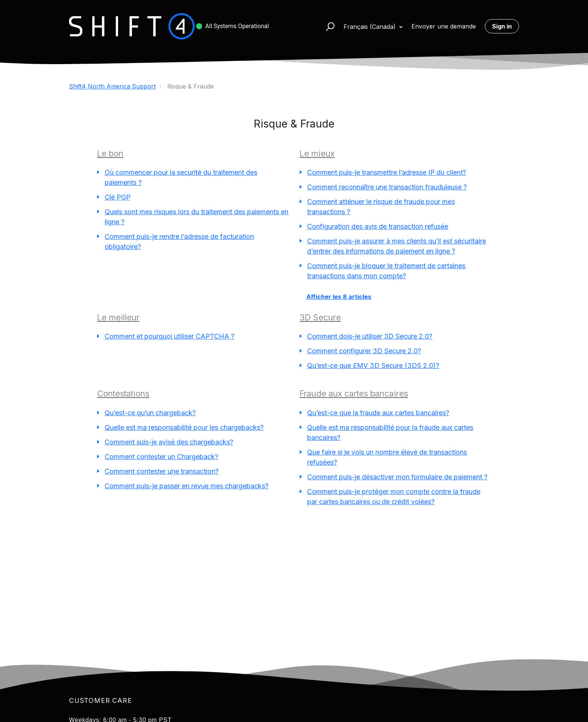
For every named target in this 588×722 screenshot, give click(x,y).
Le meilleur (118, 317)
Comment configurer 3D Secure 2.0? (364, 351)
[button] (327, 26)
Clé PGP (118, 197)
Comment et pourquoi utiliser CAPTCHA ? (169, 336)
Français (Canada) (370, 27)
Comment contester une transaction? (162, 471)
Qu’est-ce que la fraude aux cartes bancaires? (378, 413)
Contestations (123, 393)
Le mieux (317, 153)
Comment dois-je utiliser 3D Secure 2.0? (370, 336)
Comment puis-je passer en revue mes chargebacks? (187, 486)
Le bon (110, 153)
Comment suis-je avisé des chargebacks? (169, 442)
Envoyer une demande (444, 26)
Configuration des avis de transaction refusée (378, 226)
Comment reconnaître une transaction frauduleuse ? (387, 187)
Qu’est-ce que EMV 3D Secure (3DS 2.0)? (373, 366)
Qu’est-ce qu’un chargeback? (150, 413)
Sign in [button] (502, 26)
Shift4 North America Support (112, 86)
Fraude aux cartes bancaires (354, 393)
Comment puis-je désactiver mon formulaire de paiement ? (397, 477)
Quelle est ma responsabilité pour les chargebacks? (184, 427)
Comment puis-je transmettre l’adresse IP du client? (387, 172)
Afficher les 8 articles (339, 297)
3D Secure (320, 317)
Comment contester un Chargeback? (161, 457)
